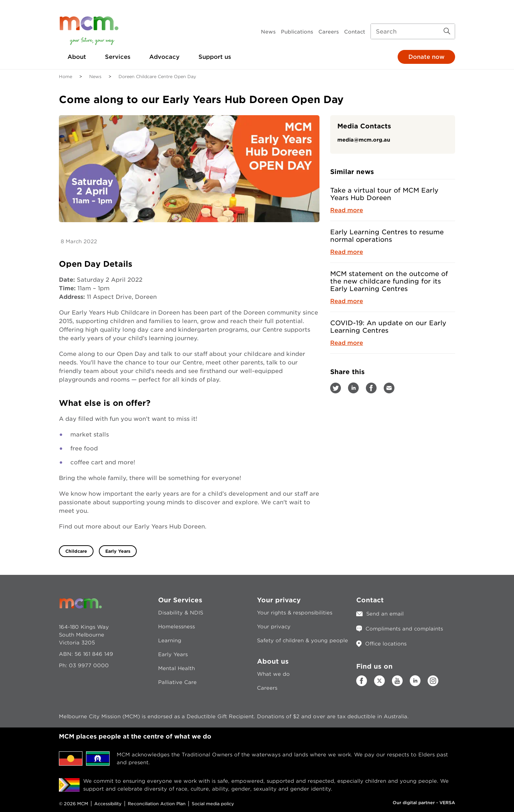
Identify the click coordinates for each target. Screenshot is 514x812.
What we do (273, 674)
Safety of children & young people (303, 640)
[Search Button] (447, 31)
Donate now (426, 57)
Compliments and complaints (404, 629)
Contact (355, 32)
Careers (329, 32)
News (268, 32)
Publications (297, 32)
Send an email (385, 614)
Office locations (386, 644)
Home (65, 76)
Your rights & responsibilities (295, 613)
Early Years (118, 551)
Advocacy (164, 57)
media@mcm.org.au (364, 140)
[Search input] (413, 31)
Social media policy (213, 804)
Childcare (76, 551)
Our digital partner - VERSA (424, 803)
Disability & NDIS (181, 613)
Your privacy (274, 627)
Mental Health (177, 668)
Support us (215, 57)
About (77, 57)
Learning (170, 640)
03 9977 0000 (89, 665)
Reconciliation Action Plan (157, 804)
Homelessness (177, 627)
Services (118, 57)
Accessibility (108, 804)
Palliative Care (177, 682)
